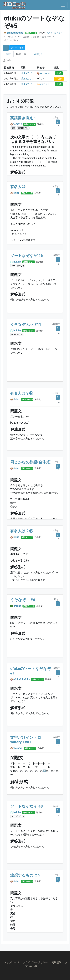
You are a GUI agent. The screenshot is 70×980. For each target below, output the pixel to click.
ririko (16, 193)
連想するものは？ (26, 875)
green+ (17, 606)
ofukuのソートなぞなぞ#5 (35, 73)
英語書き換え (23, 128)
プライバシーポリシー (35, 962)
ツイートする (17, 48)
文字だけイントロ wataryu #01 (26, 740)
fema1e (18, 124)
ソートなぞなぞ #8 (27, 806)
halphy (17, 262)
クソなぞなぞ (17, 334)
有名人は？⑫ (22, 393)
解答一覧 (21, 54)
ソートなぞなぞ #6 (27, 256)
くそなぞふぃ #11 (26, 324)
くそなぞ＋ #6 (23, 600)
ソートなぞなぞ (18, 266)
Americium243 (48, 73)
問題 (8, 54)
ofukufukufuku (15, 33)
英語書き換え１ (24, 118)
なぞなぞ (58, 33)
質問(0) (38, 54)
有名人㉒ (18, 187)
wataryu (18, 748)
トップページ (11, 962)
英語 (13, 128)
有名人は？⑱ (22, 531)
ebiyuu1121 (47, 84)
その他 (49, 33)
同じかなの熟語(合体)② (31, 462)
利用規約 (56, 962)
